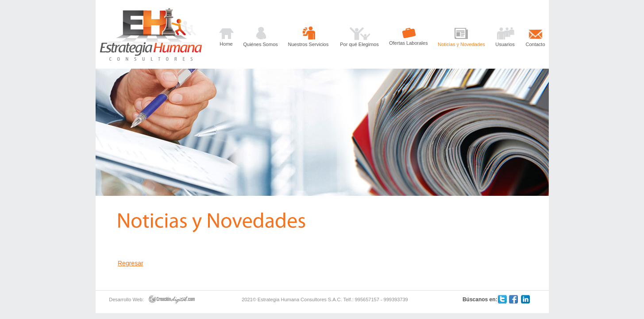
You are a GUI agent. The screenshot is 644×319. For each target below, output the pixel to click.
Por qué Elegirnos (359, 44)
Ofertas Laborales (408, 43)
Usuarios (505, 44)
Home (226, 44)
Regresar (131, 263)
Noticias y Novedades (461, 44)
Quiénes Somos (261, 44)
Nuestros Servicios (309, 44)
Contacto (535, 44)
